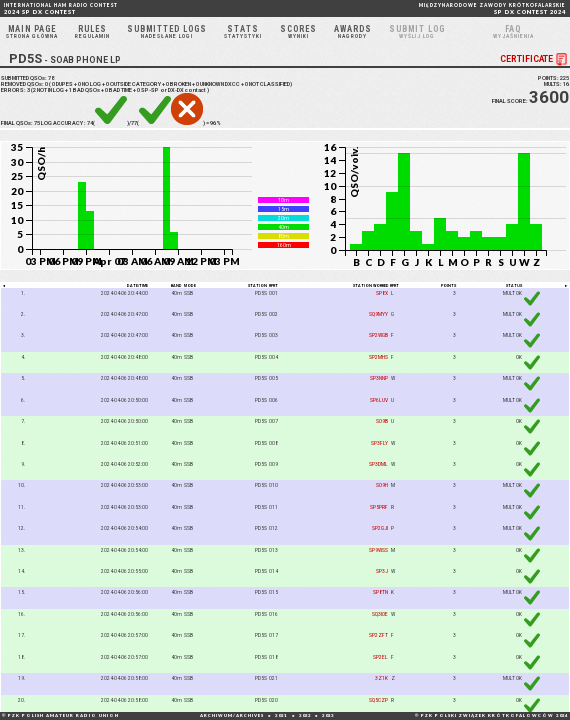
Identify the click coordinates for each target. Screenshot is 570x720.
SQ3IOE (380, 614)
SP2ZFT (378, 635)
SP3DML (378, 464)
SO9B (382, 421)
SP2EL (380, 657)
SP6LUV (379, 400)
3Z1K (381, 678)
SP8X (382, 293)
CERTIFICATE (535, 59)
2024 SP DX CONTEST (61, 8)
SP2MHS (378, 357)
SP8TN (380, 593)
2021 (281, 715)
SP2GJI (380, 528)
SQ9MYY (378, 314)
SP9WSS (378, 550)
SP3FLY (379, 443)
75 (37, 124)
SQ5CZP (378, 700)
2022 (305, 715)
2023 (328, 715)
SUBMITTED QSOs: (27, 79)
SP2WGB (378, 335)
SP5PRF (379, 507)
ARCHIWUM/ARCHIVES (232, 715)
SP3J (382, 571)
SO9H (382, 485)
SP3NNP (379, 378)
